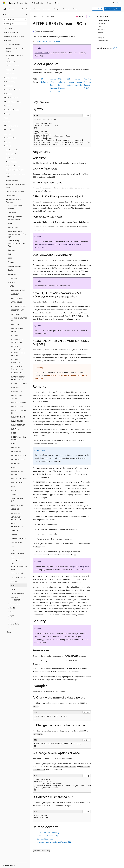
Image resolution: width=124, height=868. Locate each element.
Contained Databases (46, 244)
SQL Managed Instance (71, 82)
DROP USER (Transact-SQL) (47, 836)
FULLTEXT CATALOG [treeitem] (18, 417)
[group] (62, 132)
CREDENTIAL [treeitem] (16, 325)
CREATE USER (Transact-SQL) (48, 833)
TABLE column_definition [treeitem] (17, 558)
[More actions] (89, 16)
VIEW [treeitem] (13, 589)
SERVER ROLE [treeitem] (16, 530)
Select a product (103, 20)
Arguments (101, 29)
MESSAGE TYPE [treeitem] (17, 452)
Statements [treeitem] (13, 278)
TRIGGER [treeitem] (14, 581)
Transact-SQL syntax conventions (48, 41)
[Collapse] (27, 15)
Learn (35, 16)
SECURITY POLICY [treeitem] (17, 505)
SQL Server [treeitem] (8, 28)
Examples (101, 38)
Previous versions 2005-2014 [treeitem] (14, 36)
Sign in (119, 3)
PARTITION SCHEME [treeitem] (18, 460)
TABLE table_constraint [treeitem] (19, 577)
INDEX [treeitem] (13, 433)
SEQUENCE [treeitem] (15, 509)
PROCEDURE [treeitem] (16, 464)
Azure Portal (98, 9)
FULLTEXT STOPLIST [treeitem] (18, 425)
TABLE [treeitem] (13, 546)
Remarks (101, 32)
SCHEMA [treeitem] (14, 494)
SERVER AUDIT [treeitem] (16, 513)
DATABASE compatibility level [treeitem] (17, 347)
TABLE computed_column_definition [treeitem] (19, 566)
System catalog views (81, 566)
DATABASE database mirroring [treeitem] (18, 354)
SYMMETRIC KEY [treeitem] (17, 542)
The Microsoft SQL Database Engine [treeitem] (16, 50)
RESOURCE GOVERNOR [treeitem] (19, 478)
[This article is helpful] (114, 48)
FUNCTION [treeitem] (15, 429)
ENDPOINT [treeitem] (15, 388)
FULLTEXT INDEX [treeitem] (17, 421)
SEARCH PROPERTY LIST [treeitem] (18, 500)
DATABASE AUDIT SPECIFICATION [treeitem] (17, 341)
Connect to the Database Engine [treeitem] (15, 56)
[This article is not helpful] (117, 48)
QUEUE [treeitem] (14, 468)
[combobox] (15, 19)
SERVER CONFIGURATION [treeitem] (17, 525)
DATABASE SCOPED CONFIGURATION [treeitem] (18, 378)
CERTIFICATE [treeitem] (16, 314)
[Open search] (114, 3)
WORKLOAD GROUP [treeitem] (18, 593)
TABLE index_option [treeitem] (18, 573)
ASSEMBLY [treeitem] (15, 294)
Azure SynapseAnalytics (79, 82)
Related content (103, 41)
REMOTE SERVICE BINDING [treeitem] (17, 473)
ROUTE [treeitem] (14, 490)
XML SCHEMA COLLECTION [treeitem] (16, 599)
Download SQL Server (113, 9)
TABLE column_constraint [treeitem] (18, 552)
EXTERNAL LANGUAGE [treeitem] (19, 402)
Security (100, 35)
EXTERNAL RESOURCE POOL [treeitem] (19, 412)
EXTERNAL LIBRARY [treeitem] (18, 406)
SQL (42, 16)
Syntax (100, 26)
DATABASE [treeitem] (15, 335)
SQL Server (51, 16)
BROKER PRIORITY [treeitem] (17, 310)
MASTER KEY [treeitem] (16, 448)
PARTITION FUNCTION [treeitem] (19, 456)
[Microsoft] (4, 3)
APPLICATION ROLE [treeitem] (18, 290)
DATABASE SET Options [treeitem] (19, 384)
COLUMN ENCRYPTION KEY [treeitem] (19, 319)
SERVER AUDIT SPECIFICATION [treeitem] (17, 518)
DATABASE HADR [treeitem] (17, 373)
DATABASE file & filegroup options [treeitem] (17, 368)
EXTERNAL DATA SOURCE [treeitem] (17, 397)
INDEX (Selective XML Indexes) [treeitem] (19, 438)
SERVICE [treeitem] (14, 534)
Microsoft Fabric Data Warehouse (53, 85)
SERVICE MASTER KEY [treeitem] (19, 538)
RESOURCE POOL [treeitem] (17, 482)
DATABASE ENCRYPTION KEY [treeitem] (17, 361)
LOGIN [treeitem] (14, 444)
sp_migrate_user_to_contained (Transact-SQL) (54, 842)
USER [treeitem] (13, 585)
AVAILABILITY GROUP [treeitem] (19, 306)
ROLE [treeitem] (13, 486)
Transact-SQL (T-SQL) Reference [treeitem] (15, 207)
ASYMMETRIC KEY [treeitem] (18, 298)
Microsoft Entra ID (42, 53)
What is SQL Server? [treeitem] (13, 44)
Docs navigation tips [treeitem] (11, 32)
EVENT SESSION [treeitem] (17, 392)
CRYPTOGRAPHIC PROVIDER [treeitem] (17, 330)
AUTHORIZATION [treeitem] (17, 302)
